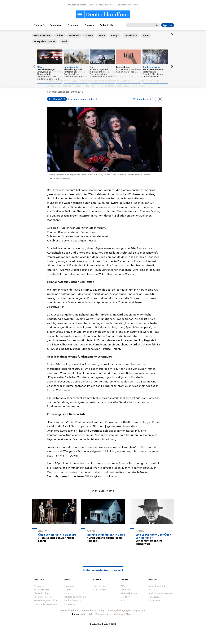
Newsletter (126, 590)
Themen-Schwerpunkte (45, 604)
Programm (73, 25)
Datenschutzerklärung (93, 610)
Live (168, 25)
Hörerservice (99, 586)
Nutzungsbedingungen (119, 610)
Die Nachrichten (42, 593)
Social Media (99, 590)
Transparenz (154, 597)
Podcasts (89, 25)
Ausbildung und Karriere (160, 593)
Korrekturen (154, 600)
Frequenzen (70, 604)
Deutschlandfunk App (75, 597)
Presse (152, 590)
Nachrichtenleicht (43, 597)
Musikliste (126, 597)
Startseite (37, 35)
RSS (123, 600)
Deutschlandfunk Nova (126, 5)
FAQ (123, 586)
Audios (68, 590)
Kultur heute (50, 35)
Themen (38, 25)
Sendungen (56, 25)
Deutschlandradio (77, 5)
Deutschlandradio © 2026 (103, 624)
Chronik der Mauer (123, 614)
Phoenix (100, 614)
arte (109, 614)
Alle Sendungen (42, 590)
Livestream (70, 586)
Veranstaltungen (129, 593)
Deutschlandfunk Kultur (101, 5)
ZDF (90, 614)
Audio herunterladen (84, 99)
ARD (83, 614)
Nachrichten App (73, 600)
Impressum (139, 610)
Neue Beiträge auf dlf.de (46, 600)
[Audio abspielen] (57, 99)
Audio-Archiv (106, 25)
